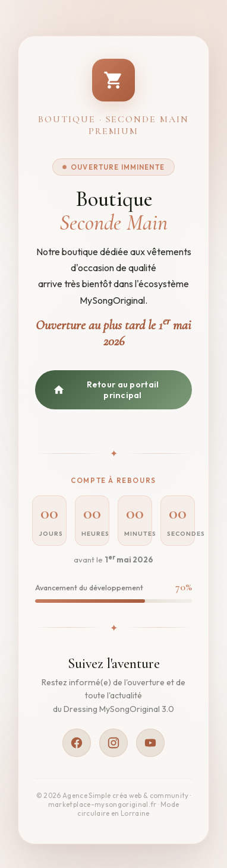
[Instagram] (113, 743)
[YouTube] (150, 743)
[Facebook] (77, 743)
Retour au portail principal (106, 390)
